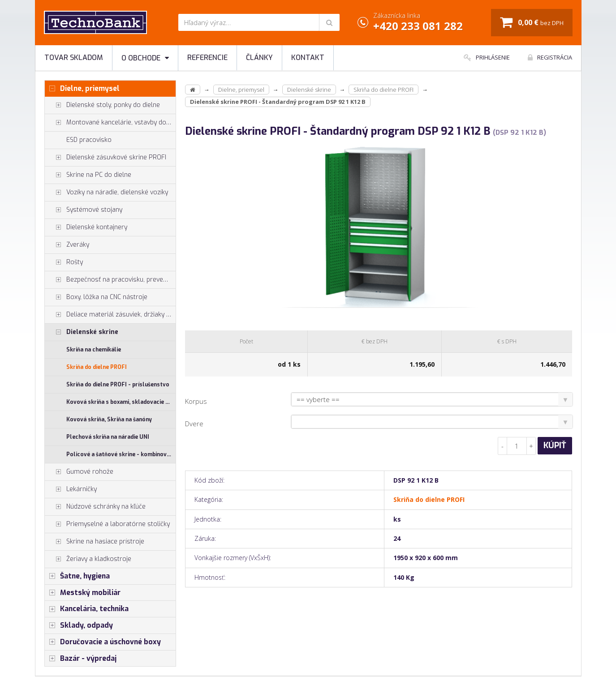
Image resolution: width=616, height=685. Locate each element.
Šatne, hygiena (77, 576)
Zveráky (67, 245)
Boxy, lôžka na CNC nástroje (96, 297)
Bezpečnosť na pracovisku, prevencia (110, 280)
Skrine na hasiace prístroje (95, 542)
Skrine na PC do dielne (88, 175)
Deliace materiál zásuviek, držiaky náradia (110, 315)
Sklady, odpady (79, 625)
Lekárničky (71, 489)
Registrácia (550, 57)
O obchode (145, 58)
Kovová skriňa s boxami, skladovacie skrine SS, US (121, 402)
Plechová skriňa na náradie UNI (108, 437)
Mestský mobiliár (83, 593)
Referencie (207, 58)
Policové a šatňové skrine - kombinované (121, 454)
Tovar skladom (74, 58)
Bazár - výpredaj (81, 659)
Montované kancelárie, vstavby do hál (110, 123)
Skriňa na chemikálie (94, 350)
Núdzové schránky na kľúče (95, 507)
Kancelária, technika (87, 609)
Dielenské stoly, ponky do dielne (102, 105)
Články (259, 58)
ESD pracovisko (89, 140)
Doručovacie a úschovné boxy (103, 642)
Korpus (196, 401)
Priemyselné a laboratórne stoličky (107, 524)
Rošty (64, 262)
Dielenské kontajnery (86, 227)
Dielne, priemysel (82, 89)
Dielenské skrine (82, 332)
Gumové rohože (79, 472)
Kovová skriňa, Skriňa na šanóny (109, 420)
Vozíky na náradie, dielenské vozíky (106, 193)
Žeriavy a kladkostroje (88, 559)
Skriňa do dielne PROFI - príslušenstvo (118, 385)
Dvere (194, 424)
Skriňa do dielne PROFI (97, 367)
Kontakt (308, 58)
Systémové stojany (84, 210)
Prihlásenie (487, 57)
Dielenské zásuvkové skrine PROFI (106, 158)
